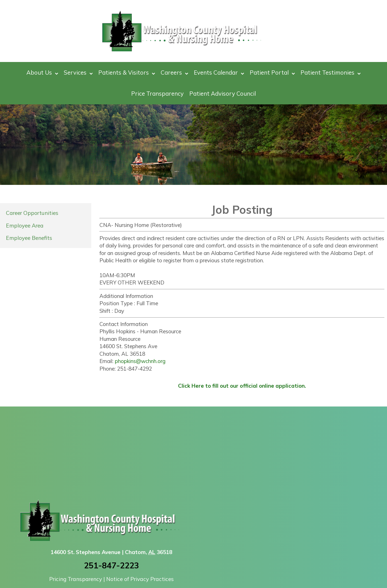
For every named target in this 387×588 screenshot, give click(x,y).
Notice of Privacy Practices (140, 579)
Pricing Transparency (76, 579)
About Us (42, 73)
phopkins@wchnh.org (140, 361)
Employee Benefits (29, 238)
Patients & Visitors (127, 73)
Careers (174, 73)
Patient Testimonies (331, 73)
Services (78, 73)
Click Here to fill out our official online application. (242, 386)
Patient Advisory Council (223, 93)
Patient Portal (272, 73)
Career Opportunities (32, 213)
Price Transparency (157, 93)
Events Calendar (219, 73)
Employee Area (25, 226)
